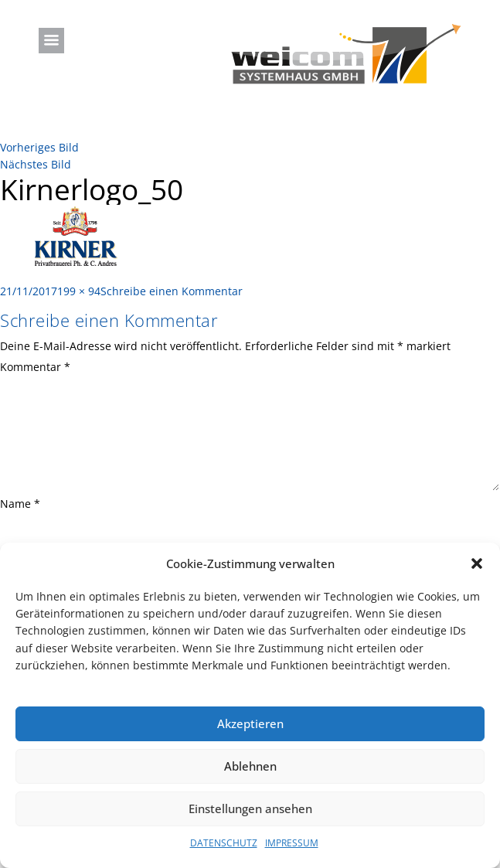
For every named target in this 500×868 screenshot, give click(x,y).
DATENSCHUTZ (224, 843)
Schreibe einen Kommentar (172, 291)
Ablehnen (250, 766)
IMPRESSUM (292, 843)
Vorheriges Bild (39, 147)
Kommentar (35, 367)
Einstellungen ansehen (250, 808)
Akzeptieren (250, 723)
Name (20, 504)
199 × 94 (79, 291)
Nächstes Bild (36, 164)
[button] (477, 563)
